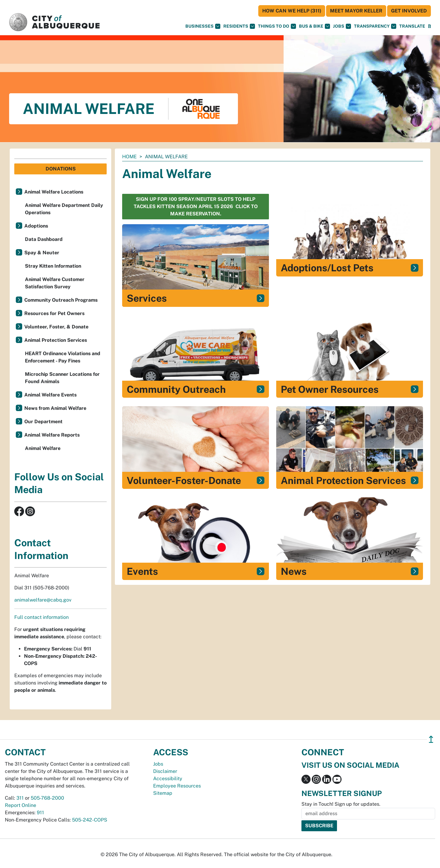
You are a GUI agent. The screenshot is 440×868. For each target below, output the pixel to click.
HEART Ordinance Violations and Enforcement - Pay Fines (63, 357)
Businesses (203, 26)
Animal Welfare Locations (54, 192)
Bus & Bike (315, 26)
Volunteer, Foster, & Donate (56, 327)
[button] (412, 26)
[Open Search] (430, 26)
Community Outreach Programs (61, 300)
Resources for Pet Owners (54, 313)
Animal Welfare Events (50, 395)
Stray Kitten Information (53, 266)
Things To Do (277, 26)
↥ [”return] (431, 739)
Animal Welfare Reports (52, 435)
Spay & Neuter (42, 253)
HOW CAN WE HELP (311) (292, 11)
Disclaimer (165, 771)
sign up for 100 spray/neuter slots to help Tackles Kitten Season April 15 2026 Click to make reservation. (196, 206)
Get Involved (409, 11)
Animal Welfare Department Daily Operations (64, 209)
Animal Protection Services (56, 340)
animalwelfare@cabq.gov (43, 600)
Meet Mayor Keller (356, 11)
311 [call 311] (20, 798)
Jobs (342, 26)
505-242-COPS (90, 820)
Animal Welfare (43, 448)
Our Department (43, 422)
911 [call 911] (40, 813)
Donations (61, 169)
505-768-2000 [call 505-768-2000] (47, 798)
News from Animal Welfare (55, 408)
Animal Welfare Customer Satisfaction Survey (55, 283)
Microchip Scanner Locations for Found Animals (62, 378)
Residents (239, 26)
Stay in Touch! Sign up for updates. (341, 804)
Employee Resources (177, 786)
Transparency (375, 26)
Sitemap (163, 793)
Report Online (21, 805)
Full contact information (41, 617)
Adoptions (36, 226)
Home (129, 157)
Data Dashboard (44, 239)
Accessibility (168, 779)
